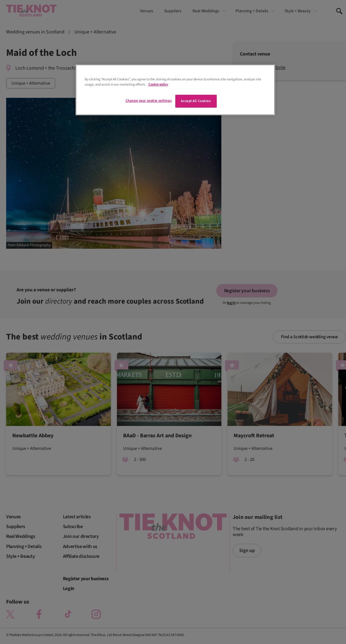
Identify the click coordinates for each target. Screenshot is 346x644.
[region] (175, 90)
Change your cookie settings (149, 101)
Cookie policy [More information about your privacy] (158, 84)
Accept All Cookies (196, 101)
